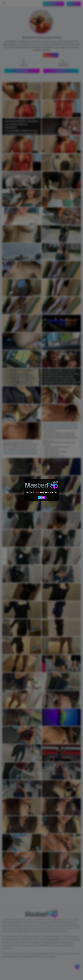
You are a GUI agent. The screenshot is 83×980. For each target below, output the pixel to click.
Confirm (41, 497)
